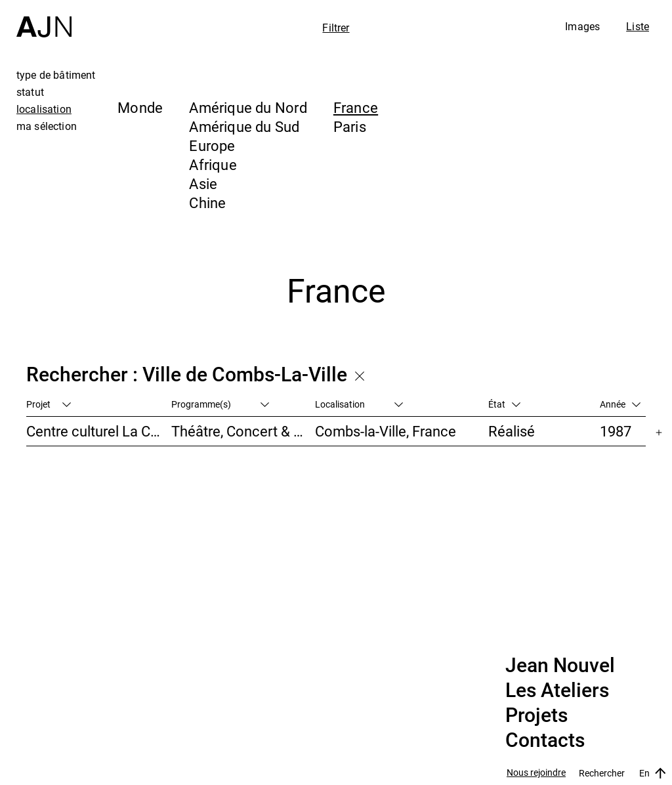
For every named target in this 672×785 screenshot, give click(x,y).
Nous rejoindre (536, 773)
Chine (207, 202)
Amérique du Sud (244, 126)
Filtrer (336, 28)
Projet (49, 404)
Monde (140, 107)
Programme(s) (220, 404)
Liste (638, 26)
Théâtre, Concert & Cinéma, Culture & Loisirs (243, 431)
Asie (203, 183)
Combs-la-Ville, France (386, 431)
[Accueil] (44, 19)
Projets (536, 715)
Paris (350, 126)
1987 (616, 431)
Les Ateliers (557, 690)
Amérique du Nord (248, 107)
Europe (212, 145)
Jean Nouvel (560, 666)
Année (620, 404)
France (356, 107)
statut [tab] (30, 92)
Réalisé (512, 431)
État (504, 404)
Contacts (545, 740)
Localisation (359, 404)
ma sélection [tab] (47, 126)
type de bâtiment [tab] (56, 75)
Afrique (213, 164)
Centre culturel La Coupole (99, 431)
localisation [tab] (44, 109)
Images (582, 26)
